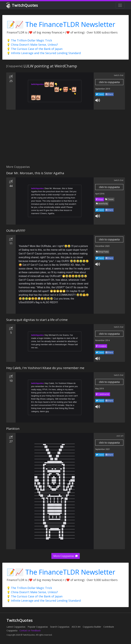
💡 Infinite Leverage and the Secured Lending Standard (44, 53)
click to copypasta (109, 82)
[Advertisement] (65, 139)
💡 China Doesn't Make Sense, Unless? (32, 45)
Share (109, 94)
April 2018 (100, 194)
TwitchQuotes (22, 5)
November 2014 (102, 340)
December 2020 (102, 246)
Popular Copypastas (38, 627)
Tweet (100, 94)
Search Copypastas (60, 627)
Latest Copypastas (16, 627)
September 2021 (103, 449)
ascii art (120, 436)
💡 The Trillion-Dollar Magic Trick (29, 40)
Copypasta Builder (92, 627)
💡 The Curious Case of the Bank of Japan (35, 49)
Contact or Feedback (30, 630)
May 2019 (99, 389)
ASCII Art (76, 627)
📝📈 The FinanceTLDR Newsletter (61, 24)
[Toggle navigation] (120, 5)
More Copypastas (66, 556)
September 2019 (103, 89)
